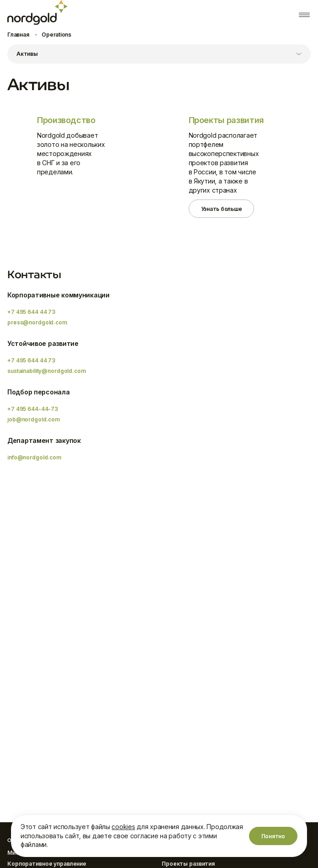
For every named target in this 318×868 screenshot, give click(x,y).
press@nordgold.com (37, 322)
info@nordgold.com (34, 457)
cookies (123, 827)
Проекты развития (188, 864)
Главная (18, 35)
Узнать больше (222, 209)
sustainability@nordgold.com (47, 371)
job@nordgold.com (34, 419)
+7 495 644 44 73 (31, 312)
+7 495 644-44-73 (33, 409)
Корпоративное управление (47, 864)
